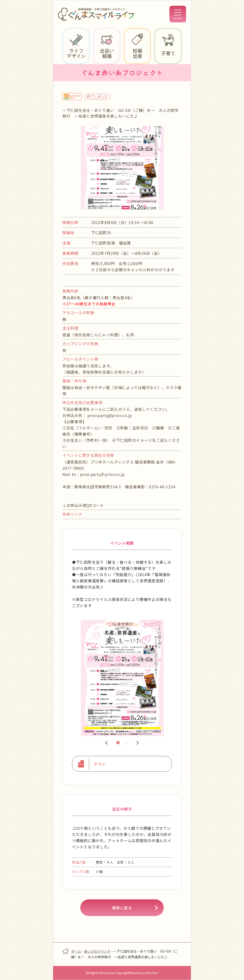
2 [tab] (127, 743)
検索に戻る (122, 908)
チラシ (100, 764)
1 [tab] (119, 743)
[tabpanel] (122, 678)
